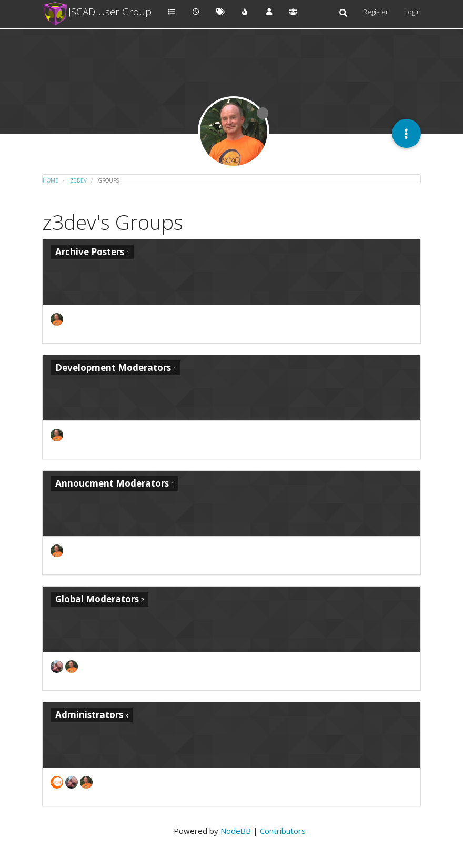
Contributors (283, 831)
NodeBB (236, 831)
